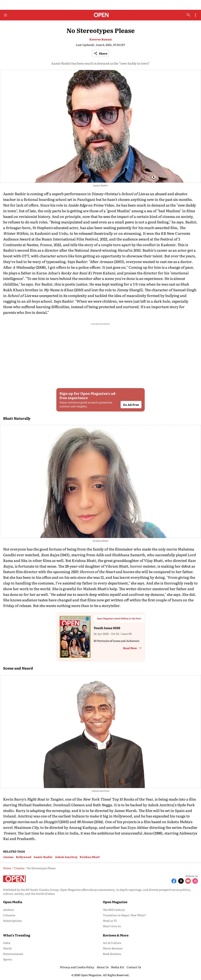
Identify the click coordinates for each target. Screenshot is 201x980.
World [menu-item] (7, 948)
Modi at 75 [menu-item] (110, 921)
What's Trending (17, 935)
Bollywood (24, 857)
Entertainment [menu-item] (13, 954)
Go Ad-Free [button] (131, 405)
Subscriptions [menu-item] (12, 921)
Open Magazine (115, 902)
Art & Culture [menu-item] (112, 943)
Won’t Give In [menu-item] (112, 926)
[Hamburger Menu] (5, 15)
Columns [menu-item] (9, 915)
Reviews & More (116, 935)
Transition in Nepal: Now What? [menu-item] (125, 915)
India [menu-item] (7, 943)
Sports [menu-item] (7, 959)
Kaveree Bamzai (100, 39)
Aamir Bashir (43, 857)
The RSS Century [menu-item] (114, 910)
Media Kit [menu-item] (118, 967)
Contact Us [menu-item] (134, 967)
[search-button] (188, 15)
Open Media (13, 902)
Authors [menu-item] (8, 910)
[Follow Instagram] (195, 881)
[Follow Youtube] (188, 881)
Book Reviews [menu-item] (112, 954)
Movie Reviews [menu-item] (113, 948)
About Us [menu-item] (103, 967)
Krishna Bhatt (90, 857)
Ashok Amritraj (66, 857)
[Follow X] (181, 881)
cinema (8, 857)
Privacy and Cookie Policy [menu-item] (77, 967)
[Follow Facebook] (174, 881)
